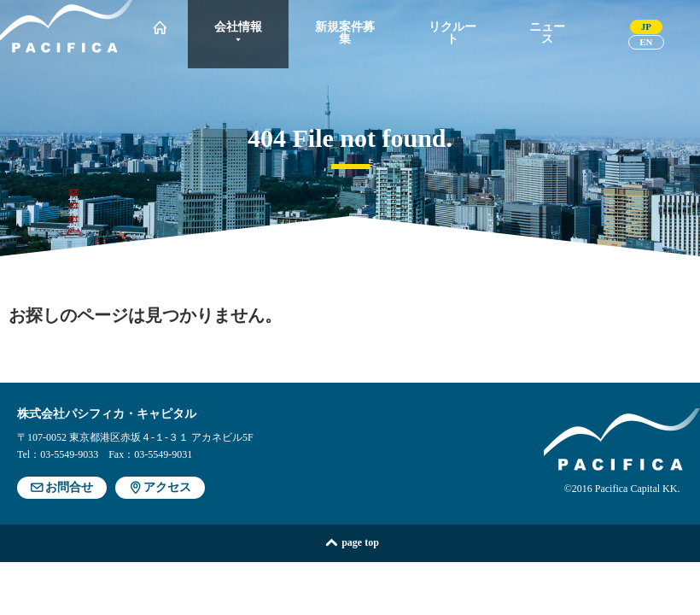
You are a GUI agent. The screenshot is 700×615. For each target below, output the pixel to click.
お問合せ (62, 487)
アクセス (160, 487)
